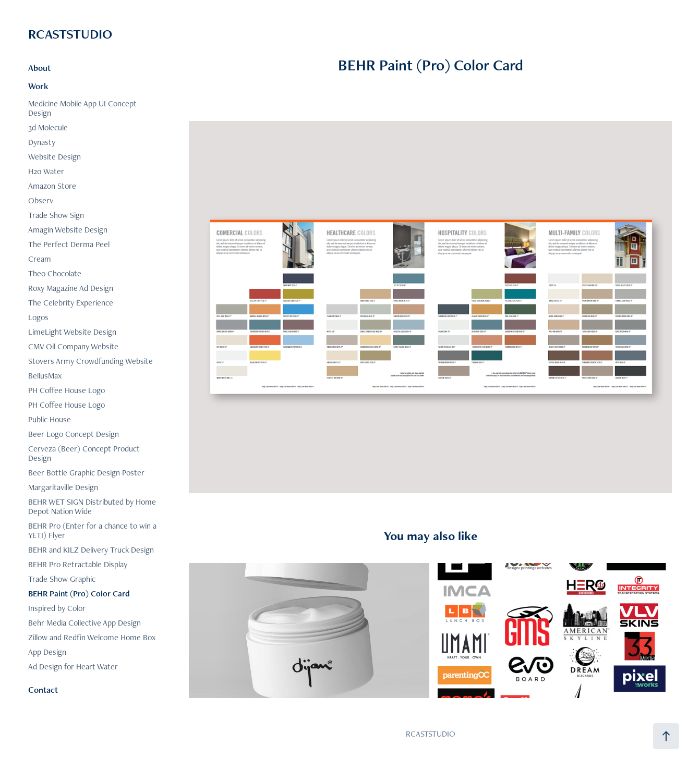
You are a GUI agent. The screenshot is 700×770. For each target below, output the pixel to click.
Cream (40, 259)
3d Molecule (48, 127)
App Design (47, 652)
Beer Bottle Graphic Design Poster (86, 473)
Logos (38, 317)
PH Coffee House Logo (67, 390)
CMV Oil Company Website (73, 346)
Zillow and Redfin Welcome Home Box (92, 637)
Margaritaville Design (63, 487)
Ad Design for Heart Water (73, 667)
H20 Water (46, 171)
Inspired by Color (57, 608)
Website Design (55, 157)
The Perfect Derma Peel (69, 244)
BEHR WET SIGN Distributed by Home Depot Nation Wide (92, 506)
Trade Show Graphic (62, 579)
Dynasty (42, 142)
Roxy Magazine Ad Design (71, 288)
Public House (50, 419)
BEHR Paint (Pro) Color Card (79, 594)
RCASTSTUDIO (70, 34)
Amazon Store (52, 186)
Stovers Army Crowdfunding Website (90, 361)
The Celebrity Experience (71, 303)
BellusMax (45, 376)
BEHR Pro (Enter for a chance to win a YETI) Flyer (92, 530)
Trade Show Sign (56, 215)
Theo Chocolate (55, 273)
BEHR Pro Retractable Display (78, 564)
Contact (43, 690)
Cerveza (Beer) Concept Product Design (84, 453)
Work (38, 86)
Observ (41, 200)
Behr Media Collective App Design (85, 623)
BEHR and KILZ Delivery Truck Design (91, 550)
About (39, 68)
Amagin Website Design (68, 230)
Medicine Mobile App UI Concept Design (82, 108)
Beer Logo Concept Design (74, 434)
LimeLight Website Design (72, 332)
